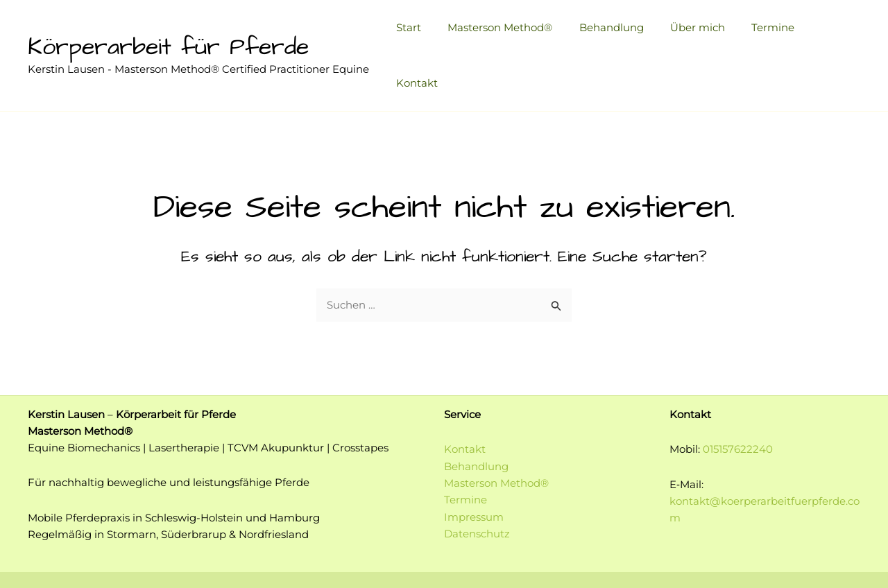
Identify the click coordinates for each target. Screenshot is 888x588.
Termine (766, 32)
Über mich (696, 32)
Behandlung (616, 32)
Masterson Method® (510, 32)
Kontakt (829, 32)
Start (425, 32)
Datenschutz (477, 486)
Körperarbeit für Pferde (168, 24)
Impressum (474, 470)
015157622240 (738, 403)
